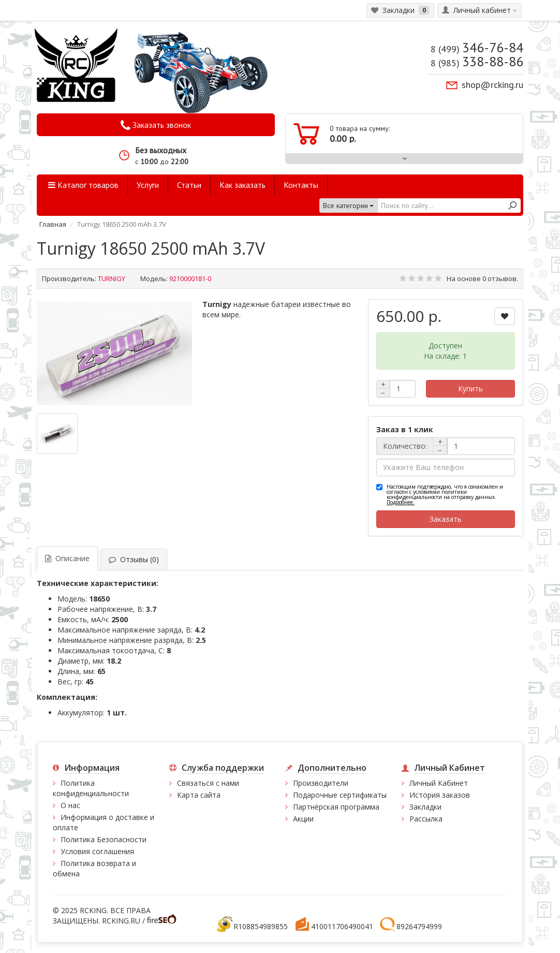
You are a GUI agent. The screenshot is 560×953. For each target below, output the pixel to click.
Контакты (301, 185)
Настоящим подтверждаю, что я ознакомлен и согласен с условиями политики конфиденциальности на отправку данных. (445, 494)
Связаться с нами (208, 783)
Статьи (189, 185)
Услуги (148, 185)
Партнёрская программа (336, 807)
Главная (53, 224)
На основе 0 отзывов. (482, 278)
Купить (470, 388)
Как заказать (242, 185)
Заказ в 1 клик (405, 429)
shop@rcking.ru (492, 85)
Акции (303, 819)
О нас (70, 805)
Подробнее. (401, 502)
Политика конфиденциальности (91, 788)
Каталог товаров (83, 185)
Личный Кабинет (439, 783)
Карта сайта (199, 795)
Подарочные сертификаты (340, 795)
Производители (321, 783)
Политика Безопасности (104, 839)
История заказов (440, 795)
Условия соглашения (97, 851)
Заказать (446, 519)
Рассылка (426, 819)
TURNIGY (112, 278)
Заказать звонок (156, 125)
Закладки (425, 807)
